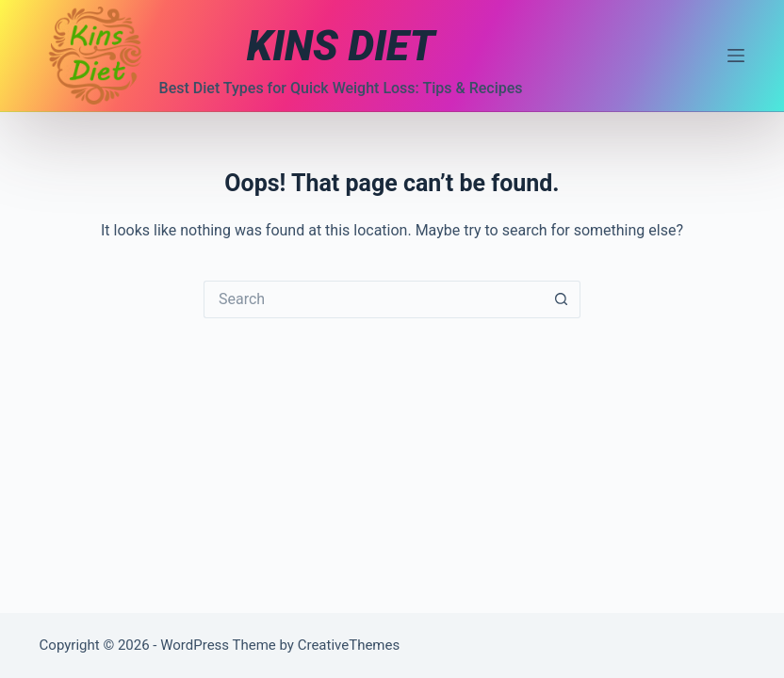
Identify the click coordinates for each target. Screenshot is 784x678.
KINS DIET (341, 46)
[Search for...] (373, 299)
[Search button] (562, 299)
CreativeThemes (349, 645)
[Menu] (736, 56)
